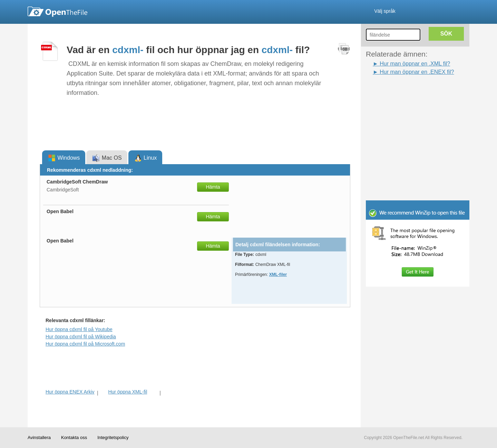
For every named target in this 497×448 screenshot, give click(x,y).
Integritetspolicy (113, 437)
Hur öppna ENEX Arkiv (70, 392)
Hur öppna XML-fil (128, 392)
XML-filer (278, 275)
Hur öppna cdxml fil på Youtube (79, 329)
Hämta (213, 187)
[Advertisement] (407, 92)
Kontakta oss (74, 437)
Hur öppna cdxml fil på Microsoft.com (85, 344)
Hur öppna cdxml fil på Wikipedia (81, 337)
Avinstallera (39, 437)
